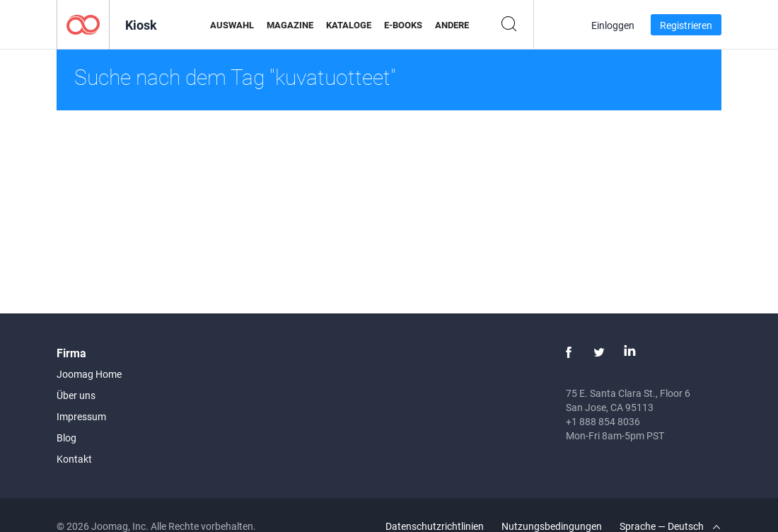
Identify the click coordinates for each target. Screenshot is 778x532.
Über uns (76, 395)
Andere (452, 25)
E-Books (403, 25)
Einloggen (613, 25)
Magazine (290, 25)
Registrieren (686, 25)
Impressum (81, 416)
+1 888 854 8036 (603, 421)
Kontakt (74, 459)
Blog (66, 438)
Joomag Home (89, 374)
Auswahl (232, 25)
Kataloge (349, 25)
